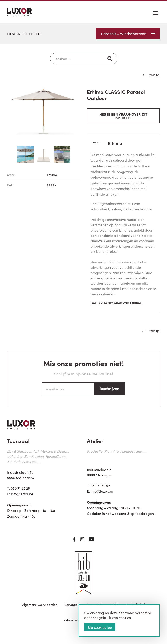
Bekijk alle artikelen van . (116, 303)
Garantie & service (78, 605)
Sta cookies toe (100, 627)
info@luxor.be (22, 494)
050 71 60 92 (100, 485)
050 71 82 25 (20, 488)
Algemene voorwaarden (40, 605)
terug (155, 74)
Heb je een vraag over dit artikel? (123, 116)
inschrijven (109, 388)
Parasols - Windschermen (128, 34)
